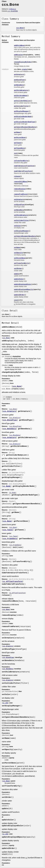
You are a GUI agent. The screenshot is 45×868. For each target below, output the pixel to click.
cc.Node (7, 486)
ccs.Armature (9, 411)
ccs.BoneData (9, 429)
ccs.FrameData (10, 539)
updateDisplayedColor (23, 284)
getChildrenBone (21, 96)
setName (17, 248)
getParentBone (20, 138)
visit (16, 300)
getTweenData (19, 148)
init (16, 153)
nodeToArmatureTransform (24, 166)
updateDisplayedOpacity (24, 290)
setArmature (19, 200)
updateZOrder (19, 295)
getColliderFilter (21, 106)
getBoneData (19, 85)
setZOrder (18, 269)
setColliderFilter (21, 221)
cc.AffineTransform (13, 582)
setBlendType (19, 205)
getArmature (19, 75)
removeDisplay (20, 189)
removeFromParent (21, 194)
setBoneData (19, 210)
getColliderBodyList (22, 101)
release (17, 176)
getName (17, 132)
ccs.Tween (8, 530)
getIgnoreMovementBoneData (25, 127)
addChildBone (19, 46)
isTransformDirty (21, 161)
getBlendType (19, 80)
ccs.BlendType (10, 420)
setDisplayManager (21, 231)
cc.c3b (5, 703)
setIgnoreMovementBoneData (25, 236)
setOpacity (18, 253)
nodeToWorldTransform (23, 171)
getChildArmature (21, 90)
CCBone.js (13, 9)
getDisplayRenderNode (23, 117)
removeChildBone (21, 182)
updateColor (19, 279)
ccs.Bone (20, 28)
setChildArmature (21, 215)
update (17, 274)
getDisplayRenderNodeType (24, 122)
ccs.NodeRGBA (13, 11)
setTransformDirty (21, 263)
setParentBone (20, 258)
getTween (18, 143)
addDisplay (18, 55)
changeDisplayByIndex (23, 62)
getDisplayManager (21, 111)
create (24, 69)
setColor (18, 226)
